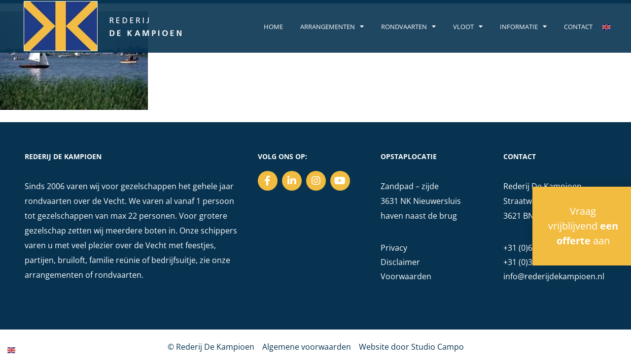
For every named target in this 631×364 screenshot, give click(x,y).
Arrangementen (332, 27)
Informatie (523, 27)
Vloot (468, 27)
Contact (578, 27)
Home (273, 27)
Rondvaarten (408, 27)
